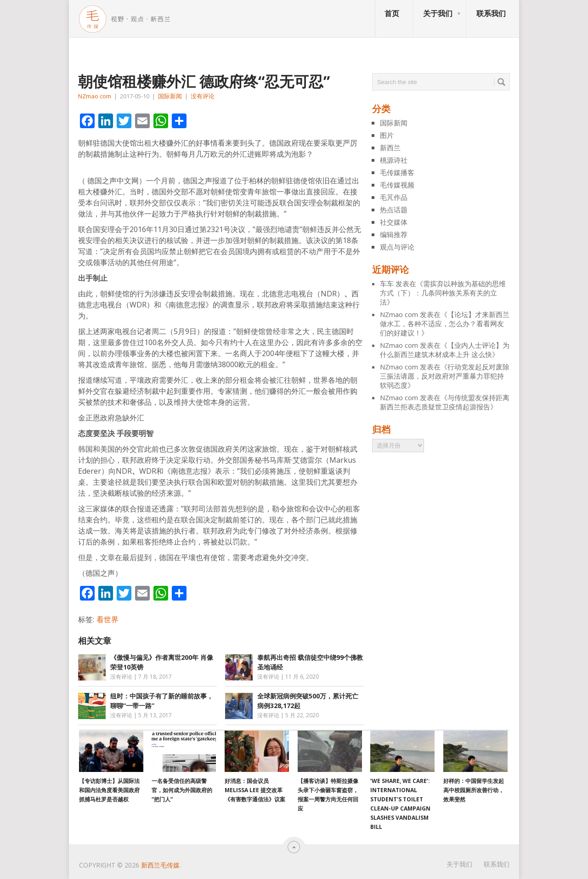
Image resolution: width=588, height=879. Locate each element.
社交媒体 (394, 222)
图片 (387, 135)
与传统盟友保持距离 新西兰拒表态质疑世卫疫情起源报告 (445, 402)
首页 (392, 13)
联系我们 (491, 13)
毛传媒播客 (397, 172)
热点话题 (394, 210)
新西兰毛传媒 (160, 865)
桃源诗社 (394, 160)
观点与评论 (397, 247)
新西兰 (390, 147)
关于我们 (438, 13)
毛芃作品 (394, 197)
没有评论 (203, 96)
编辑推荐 (394, 234)
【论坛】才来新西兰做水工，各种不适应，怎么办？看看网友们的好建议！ (445, 323)
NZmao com (95, 96)
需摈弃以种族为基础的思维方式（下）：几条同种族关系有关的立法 (443, 293)
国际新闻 (170, 96)
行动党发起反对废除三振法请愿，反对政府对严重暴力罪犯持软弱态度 (445, 376)
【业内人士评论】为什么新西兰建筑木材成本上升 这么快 (445, 350)
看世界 (107, 619)
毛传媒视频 (397, 185)
